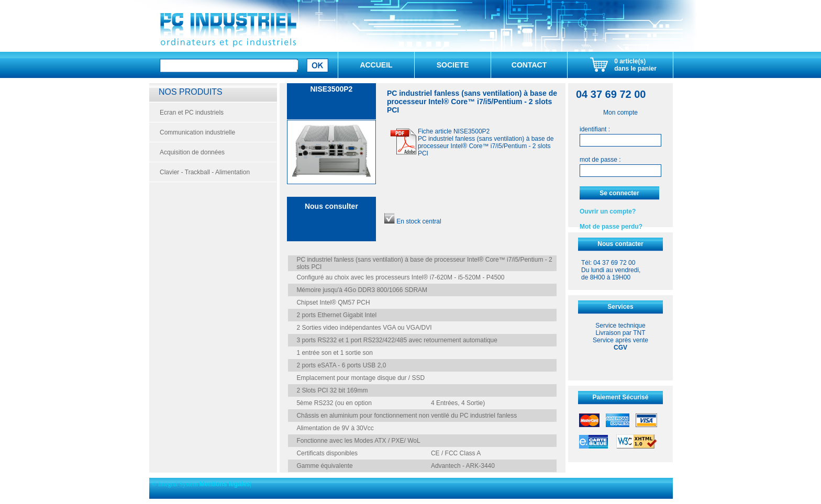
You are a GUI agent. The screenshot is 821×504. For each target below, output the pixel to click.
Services (620, 307)
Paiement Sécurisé (621, 397)
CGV (620, 348)
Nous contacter (620, 244)
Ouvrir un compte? (608, 211)
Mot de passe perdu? (611, 227)
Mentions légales (225, 484)
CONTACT (529, 65)
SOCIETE (453, 65)
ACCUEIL (376, 65)
